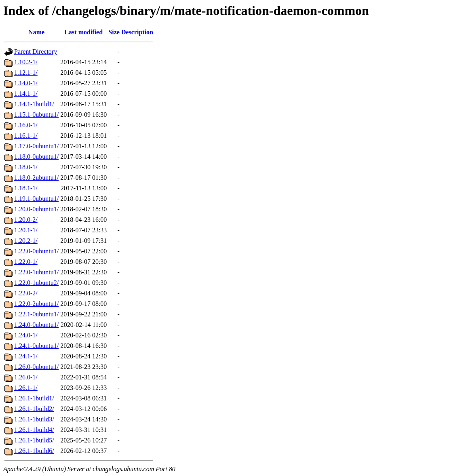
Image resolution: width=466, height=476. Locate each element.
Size (114, 32)
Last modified (83, 32)
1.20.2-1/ (26, 241)
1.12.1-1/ (26, 73)
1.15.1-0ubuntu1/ (36, 115)
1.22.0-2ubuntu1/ (36, 304)
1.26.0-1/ (26, 377)
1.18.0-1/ (26, 167)
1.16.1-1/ (26, 136)
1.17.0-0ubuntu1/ (36, 146)
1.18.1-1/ (26, 188)
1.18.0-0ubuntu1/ (36, 157)
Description (137, 32)
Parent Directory (36, 52)
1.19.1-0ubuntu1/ (36, 199)
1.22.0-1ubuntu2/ (36, 283)
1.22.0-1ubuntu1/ (36, 272)
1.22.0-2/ (26, 293)
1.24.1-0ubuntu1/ (36, 346)
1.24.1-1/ (26, 356)
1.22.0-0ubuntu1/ (36, 251)
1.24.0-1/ (26, 335)
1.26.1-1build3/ (34, 419)
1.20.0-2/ (26, 220)
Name (36, 32)
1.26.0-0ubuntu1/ (36, 367)
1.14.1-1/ (26, 94)
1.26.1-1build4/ (34, 430)
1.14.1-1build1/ (34, 104)
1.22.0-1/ (26, 262)
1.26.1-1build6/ (34, 451)
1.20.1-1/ (26, 230)
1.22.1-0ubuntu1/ (36, 314)
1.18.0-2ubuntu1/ (36, 178)
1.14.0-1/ (26, 83)
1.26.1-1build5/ (34, 440)
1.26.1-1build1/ (34, 398)
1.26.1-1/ (26, 388)
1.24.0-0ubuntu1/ (36, 325)
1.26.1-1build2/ (34, 409)
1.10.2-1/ (26, 62)
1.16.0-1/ (26, 125)
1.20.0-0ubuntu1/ (36, 209)
